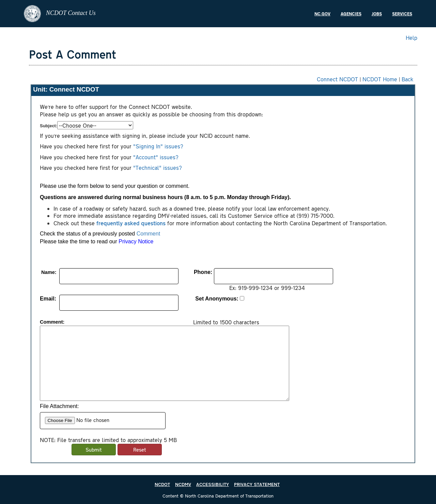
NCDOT (162, 484)
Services (402, 14)
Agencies (351, 14)
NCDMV (183, 484)
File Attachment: (59, 406)
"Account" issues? (155, 157)
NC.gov (322, 14)
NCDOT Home (380, 79)
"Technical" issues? (158, 167)
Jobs (377, 14)
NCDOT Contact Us (60, 14)
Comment (148, 234)
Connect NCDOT (337, 79)
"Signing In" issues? (158, 146)
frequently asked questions (131, 223)
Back (408, 79)
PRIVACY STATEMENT (257, 484)
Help (411, 37)
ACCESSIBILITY (213, 484)
